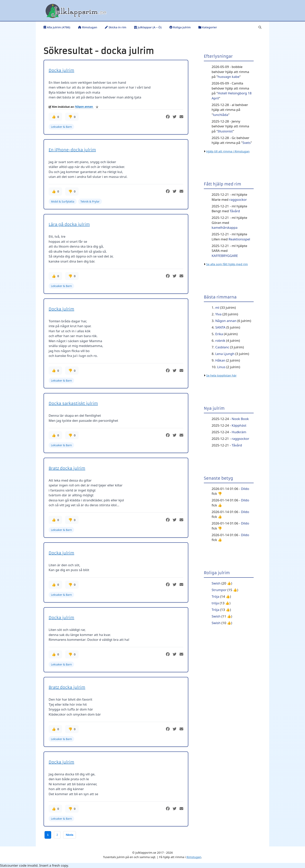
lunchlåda (221, 115)
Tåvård (235, 211)
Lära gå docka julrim (69, 224)
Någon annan (84, 107)
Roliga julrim (180, 27)
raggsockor (238, 200)
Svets (246, 143)
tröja (215, 603)
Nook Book (240, 419)
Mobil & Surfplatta (63, 201)
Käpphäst (239, 425)
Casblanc (222, 347)
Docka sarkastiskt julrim (73, 403)
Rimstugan (88, 27)
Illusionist (225, 131)
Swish (216, 583)
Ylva (218, 314)
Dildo (245, 489)
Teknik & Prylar (90, 201)
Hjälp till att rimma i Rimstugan (228, 151)
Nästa (69, 835)
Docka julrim (61, 70)
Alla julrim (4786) (57, 27)
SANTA (220, 327)
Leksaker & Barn (61, 127)
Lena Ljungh (225, 354)
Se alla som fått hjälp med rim (227, 264)
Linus (221, 367)
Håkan (220, 360)
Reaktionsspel (239, 239)
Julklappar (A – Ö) (148, 27)
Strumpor (219, 590)
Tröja (216, 596)
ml (217, 307)
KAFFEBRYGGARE (225, 256)
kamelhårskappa (225, 227)
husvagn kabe (228, 77)
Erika (219, 334)
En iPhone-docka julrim (72, 150)
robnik (220, 341)
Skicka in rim (116, 27)
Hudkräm (239, 432)
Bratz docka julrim (67, 468)
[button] (260, 27)
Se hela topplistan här (221, 375)
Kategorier (208, 27)
